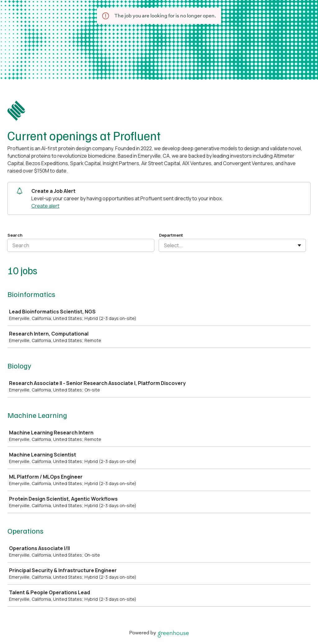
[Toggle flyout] (299, 245)
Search (15, 235)
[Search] (81, 245)
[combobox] (164, 245)
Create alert (45, 206)
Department (171, 235)
